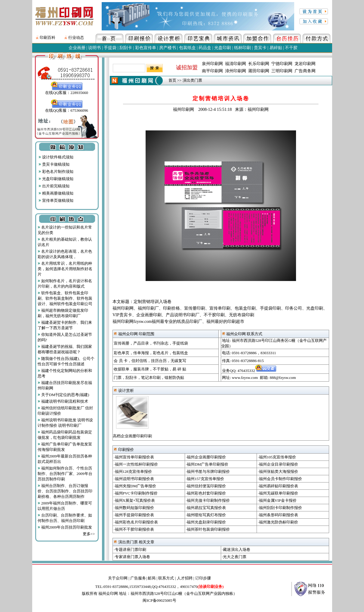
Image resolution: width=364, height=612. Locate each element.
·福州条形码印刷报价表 (278, 515)
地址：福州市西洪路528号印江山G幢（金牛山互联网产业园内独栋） (178, 593)
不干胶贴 (161, 369)
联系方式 (166, 578)
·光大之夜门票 (234, 557)
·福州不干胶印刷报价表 (134, 529)
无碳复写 (178, 361)
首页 (172, 80)
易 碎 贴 (179, 369)
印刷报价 (124, 450)
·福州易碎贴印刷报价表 (278, 486)
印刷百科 (48, 37)
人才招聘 (185, 578)
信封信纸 (139, 361)
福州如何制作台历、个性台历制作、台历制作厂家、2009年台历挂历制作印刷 (65, 474)
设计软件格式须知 (56, 157)
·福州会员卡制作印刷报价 (280, 479)
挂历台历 (159, 361)
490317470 (202, 587)
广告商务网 (305, 71)
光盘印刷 (223, 48)
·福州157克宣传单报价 (205, 479)
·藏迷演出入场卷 (236, 550)
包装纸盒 (187, 48)
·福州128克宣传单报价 (133, 471)
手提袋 (110, 48)
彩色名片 (161, 353)
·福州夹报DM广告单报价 (135, 486)
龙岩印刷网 (305, 64)
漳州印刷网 (236, 71)
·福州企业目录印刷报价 (278, 464)
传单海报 (141, 353)
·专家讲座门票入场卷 (132, 557)
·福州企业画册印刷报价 (206, 457)
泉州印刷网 (212, 64)
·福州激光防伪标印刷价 (278, 522)
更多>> (89, 534)
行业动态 (76, 37)
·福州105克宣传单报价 (277, 457)
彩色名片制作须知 (56, 172)
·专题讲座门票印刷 (130, 550)
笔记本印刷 (151, 378)
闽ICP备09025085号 (159, 600)
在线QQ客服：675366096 (66, 108)
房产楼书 (168, 48)
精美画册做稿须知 (56, 193)
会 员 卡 (121, 361)
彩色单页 (122, 353)
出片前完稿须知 (54, 186)
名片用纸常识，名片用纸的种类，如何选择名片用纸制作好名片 (65, 269)
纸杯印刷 (242, 48)
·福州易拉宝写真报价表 (206, 508)
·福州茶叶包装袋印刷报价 (208, 529)
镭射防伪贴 (174, 378)
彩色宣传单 (146, 48)
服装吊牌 (141, 369)
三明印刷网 (282, 71)
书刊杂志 (161, 343)
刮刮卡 (126, 48)
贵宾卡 (260, 48)
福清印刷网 (236, 64)
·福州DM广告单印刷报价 (207, 464)
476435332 (257, 371)
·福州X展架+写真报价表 (134, 500)
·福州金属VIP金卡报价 (277, 500)
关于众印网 (118, 578)
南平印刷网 (212, 71)
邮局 (152, 578)
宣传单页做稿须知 (56, 200)
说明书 (94, 48)
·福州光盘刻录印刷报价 (206, 522)
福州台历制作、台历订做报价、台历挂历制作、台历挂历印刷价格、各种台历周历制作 (65, 491)
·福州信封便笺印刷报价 (206, 486)
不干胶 (291, 48)
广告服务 (138, 578)
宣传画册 (122, 343)
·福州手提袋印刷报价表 (134, 515)
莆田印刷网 (259, 71)
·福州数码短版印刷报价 (134, 508)
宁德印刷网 (282, 64)
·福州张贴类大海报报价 (278, 471)
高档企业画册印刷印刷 (131, 436)
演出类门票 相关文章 (134, 542)
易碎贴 (276, 48)
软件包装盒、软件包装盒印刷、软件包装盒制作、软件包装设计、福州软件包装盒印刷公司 (65, 298)
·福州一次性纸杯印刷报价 (136, 464)
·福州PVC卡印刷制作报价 (136, 493)
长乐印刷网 (259, 64)
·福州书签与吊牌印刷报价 (208, 471)
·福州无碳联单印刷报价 (278, 493)
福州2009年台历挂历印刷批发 (65, 527)
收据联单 (122, 369)
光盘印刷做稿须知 (56, 179)
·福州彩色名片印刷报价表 (136, 522)
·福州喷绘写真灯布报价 (206, 515)
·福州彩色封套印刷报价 (206, 493)
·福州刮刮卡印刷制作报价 (280, 508)
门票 (118, 378)
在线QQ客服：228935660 (66, 91)
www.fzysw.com (245, 378)
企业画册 (77, 48)
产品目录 (141, 343)
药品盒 (205, 48)
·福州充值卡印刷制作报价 (208, 500)
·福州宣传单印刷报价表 (134, 457)
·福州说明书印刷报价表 (134, 479)
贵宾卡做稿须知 (54, 164)
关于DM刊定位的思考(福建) (63, 395)
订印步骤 (203, 578)
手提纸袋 (180, 343)
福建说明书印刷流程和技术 (63, 401)
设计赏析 (124, 390)
